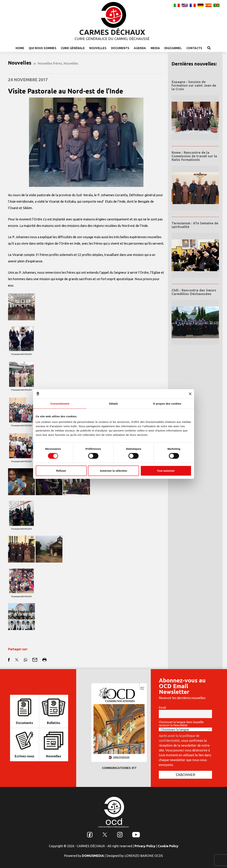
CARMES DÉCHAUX (112, 32)
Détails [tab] (114, 403)
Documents (120, 48)
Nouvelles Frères (50, 63)
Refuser (61, 471)
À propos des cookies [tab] (167, 403)
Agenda (140, 48)
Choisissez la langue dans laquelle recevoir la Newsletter (181, 724)
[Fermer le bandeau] (190, 394)
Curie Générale (73, 48)
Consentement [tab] (60, 403)
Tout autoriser (166, 471)
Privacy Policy (145, 846)
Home (20, 48)
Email (162, 707)
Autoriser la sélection (113, 471)
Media (155, 48)
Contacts (194, 48)
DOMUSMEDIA (93, 856)
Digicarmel (173, 48)
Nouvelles (98, 48)
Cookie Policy (168, 846)
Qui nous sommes (43, 48)
